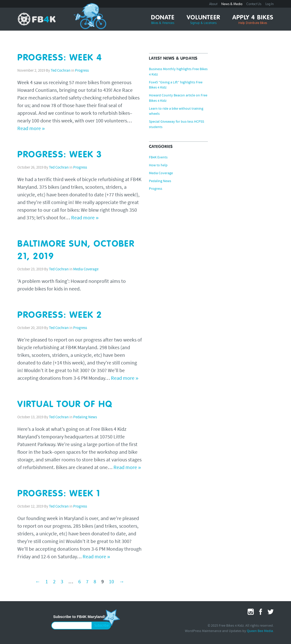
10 (111, 582)
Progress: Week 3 (60, 155)
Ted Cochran (61, 71)
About (213, 4)
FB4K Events (158, 158)
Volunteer (203, 20)
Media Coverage (86, 269)
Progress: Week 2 (60, 315)
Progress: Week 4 (60, 58)
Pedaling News (85, 417)
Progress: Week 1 (59, 494)
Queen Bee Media (260, 631)
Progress (82, 71)
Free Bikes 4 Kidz (36, 19)
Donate (163, 20)
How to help (158, 166)
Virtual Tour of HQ (65, 405)
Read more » (31, 129)
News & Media (232, 4)
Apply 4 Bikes (253, 20)
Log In (270, 4)
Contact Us (254, 4)
